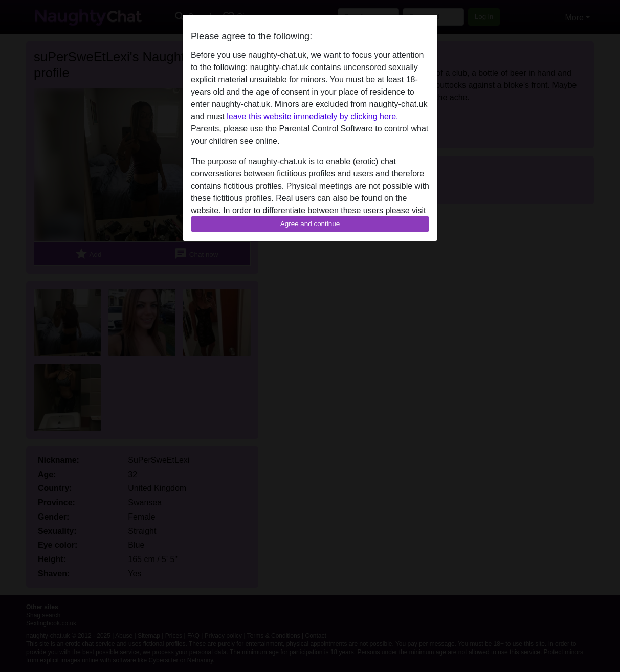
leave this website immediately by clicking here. (312, 116)
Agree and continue (310, 224)
